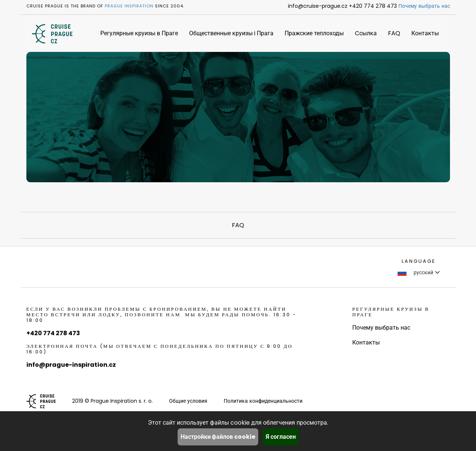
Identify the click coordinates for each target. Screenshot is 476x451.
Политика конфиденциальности (263, 401)
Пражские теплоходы (314, 33)
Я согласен (281, 437)
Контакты (425, 33)
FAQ (394, 33)
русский (419, 272)
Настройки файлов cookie (218, 437)
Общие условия (188, 401)
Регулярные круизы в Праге (139, 33)
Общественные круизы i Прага (231, 33)
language (419, 261)
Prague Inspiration (129, 6)
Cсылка (366, 33)
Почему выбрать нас (424, 6)
